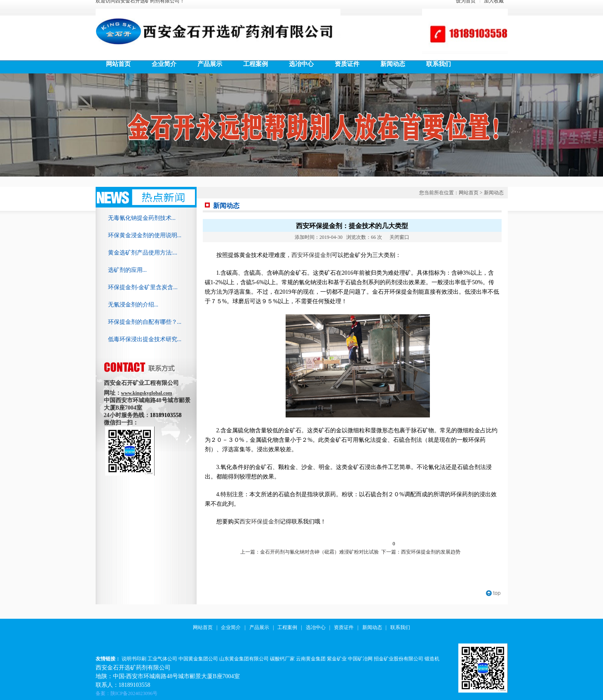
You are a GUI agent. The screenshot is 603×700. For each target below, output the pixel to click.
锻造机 (432, 659)
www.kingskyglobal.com (147, 393)
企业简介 (231, 627)
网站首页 (469, 193)
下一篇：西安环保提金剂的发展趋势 (421, 552)
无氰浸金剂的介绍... (133, 305)
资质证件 (344, 627)
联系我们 (400, 627)
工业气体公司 (162, 659)
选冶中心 (316, 627)
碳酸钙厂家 (282, 659)
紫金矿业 (337, 659)
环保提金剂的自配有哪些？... (145, 322)
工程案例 (287, 627)
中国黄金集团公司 (198, 659)
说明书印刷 (134, 659)
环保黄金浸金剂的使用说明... (145, 235)
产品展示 (259, 627)
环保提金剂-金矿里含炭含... (143, 287)
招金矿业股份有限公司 (399, 659)
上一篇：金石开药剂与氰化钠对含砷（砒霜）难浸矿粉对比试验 (310, 552)
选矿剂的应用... (128, 270)
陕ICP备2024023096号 (134, 693)
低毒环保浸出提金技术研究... (145, 339)
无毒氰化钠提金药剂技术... (142, 218)
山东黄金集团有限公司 (244, 659)
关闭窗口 (399, 237)
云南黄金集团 (311, 659)
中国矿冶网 (360, 659)
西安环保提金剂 (312, 255)
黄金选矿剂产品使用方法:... (143, 253)
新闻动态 (494, 193)
